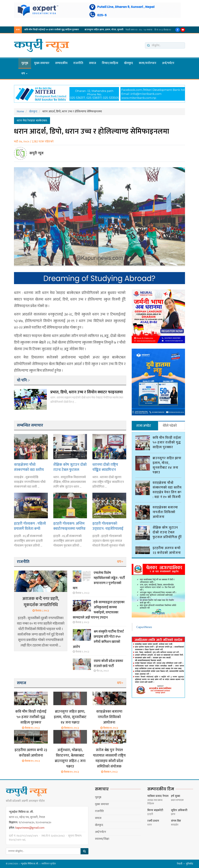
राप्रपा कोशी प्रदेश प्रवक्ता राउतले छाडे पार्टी (108, 664)
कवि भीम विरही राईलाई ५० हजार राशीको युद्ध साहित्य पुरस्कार (31, 717)
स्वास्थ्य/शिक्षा (102, 839)
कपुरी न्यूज (36, 153)
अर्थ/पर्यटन (168, 63)
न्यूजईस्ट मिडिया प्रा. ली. (30, 864)
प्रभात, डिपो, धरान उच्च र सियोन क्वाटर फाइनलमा (87, 392)
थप (24, 73)
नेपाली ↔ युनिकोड (185, 864)
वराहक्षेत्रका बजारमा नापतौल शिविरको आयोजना (109, 717)
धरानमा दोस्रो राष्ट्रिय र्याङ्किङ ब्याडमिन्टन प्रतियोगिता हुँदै (105, 467)
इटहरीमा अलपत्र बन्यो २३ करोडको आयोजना (31, 753)
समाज (92, 63)
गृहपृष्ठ (25, 63)
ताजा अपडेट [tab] (144, 426)
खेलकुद (129, 63)
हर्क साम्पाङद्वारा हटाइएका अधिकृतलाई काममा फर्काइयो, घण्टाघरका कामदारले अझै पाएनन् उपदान (99, 610)
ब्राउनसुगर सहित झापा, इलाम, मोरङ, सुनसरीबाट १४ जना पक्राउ (79, 30)
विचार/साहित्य (110, 63)
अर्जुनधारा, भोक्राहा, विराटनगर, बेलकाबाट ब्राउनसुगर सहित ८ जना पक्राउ (70, 758)
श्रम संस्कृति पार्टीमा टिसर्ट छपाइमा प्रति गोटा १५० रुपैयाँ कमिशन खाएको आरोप (98, 639)
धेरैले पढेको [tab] (170, 426)
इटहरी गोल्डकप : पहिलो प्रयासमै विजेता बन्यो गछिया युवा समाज (30, 526)
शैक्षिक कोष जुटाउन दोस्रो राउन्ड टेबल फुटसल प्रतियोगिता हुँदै (70, 467)
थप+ (120, 562)
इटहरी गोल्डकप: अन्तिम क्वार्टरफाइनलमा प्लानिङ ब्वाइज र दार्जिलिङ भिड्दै (69, 526)
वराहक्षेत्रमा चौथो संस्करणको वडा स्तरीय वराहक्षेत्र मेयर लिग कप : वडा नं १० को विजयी (30, 467)
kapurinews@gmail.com (30, 828)
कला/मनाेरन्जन (148, 63)
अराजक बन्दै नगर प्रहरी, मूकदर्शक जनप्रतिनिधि (41, 602)
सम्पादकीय (61, 63)
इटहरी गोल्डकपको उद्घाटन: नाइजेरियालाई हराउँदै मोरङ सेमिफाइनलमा (108, 526)
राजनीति (78, 63)
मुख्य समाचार (42, 63)
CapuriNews (144, 625)
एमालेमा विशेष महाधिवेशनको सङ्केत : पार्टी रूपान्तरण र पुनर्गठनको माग (99, 581)
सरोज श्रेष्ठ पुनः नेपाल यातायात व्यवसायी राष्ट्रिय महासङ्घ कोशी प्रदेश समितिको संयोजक (109, 758)
